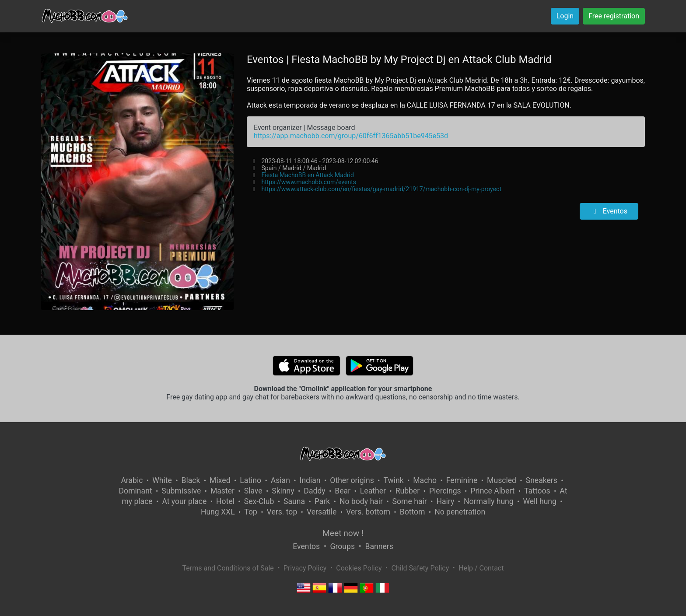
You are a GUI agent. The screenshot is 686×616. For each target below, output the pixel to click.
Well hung (540, 501)
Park (322, 501)
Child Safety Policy (420, 568)
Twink (393, 480)
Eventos (609, 211)
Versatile (322, 512)
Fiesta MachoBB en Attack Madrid (307, 175)
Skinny (283, 491)
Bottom (413, 512)
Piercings (445, 491)
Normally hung (489, 501)
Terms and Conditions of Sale (228, 568)
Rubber (408, 491)
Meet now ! (343, 533)
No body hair (361, 501)
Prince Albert (492, 491)
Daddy (314, 491)
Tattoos (537, 491)
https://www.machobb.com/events (308, 182)
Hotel (225, 501)
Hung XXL (218, 512)
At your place (184, 501)
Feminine (462, 480)
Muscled (502, 480)
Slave (253, 491)
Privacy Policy (305, 568)
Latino (250, 480)
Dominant (136, 491)
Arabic (132, 480)
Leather (373, 491)
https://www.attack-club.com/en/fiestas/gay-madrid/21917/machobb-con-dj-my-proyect (381, 189)
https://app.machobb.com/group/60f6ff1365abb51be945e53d (351, 136)
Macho (425, 480)
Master (222, 491)
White (162, 480)
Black (191, 480)
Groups (343, 546)
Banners (379, 546)
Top (251, 512)
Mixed (220, 480)
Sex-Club (259, 501)
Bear (343, 491)
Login (565, 16)
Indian (310, 480)
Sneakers (542, 480)
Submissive (181, 491)
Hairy (445, 501)
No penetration (460, 512)
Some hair (410, 501)
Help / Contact (481, 568)
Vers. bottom (368, 512)
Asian (280, 480)
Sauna (294, 501)
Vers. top (282, 512)
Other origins (352, 480)
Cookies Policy (359, 568)
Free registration (614, 16)
